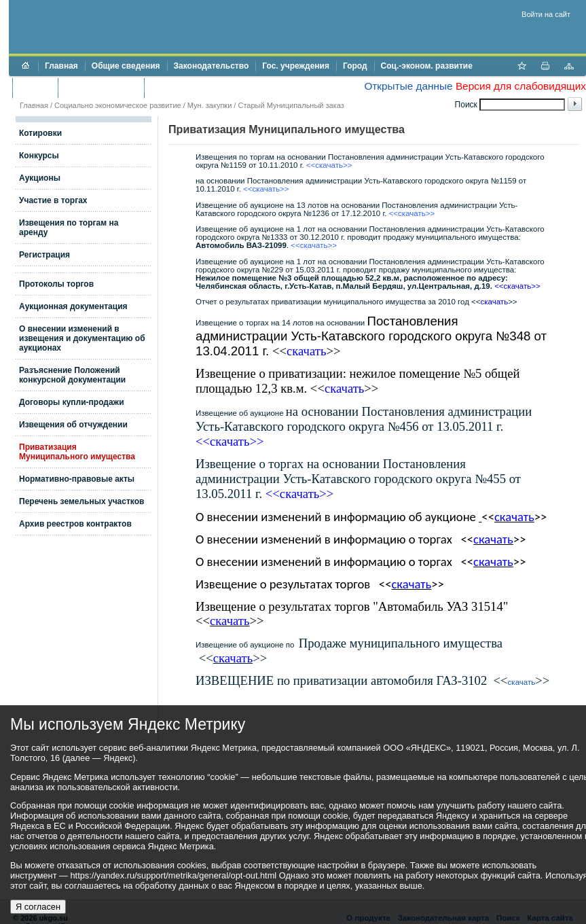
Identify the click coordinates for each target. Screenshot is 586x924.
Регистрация (44, 255)
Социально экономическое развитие (118, 105)
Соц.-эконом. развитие (427, 66)
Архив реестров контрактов (75, 524)
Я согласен (38, 907)
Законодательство (212, 66)
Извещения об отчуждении (73, 425)
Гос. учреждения (296, 66)
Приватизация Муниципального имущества (77, 452)
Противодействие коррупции (209, 88)
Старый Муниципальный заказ (291, 105)
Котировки (40, 133)
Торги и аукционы (101, 88)
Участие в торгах (53, 200)
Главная (61, 66)
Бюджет (35, 88)
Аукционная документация (73, 306)
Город (355, 66)
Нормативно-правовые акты (77, 479)
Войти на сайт (546, 14)
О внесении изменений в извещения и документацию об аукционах (82, 338)
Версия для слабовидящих (521, 86)
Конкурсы (39, 156)
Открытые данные (408, 86)
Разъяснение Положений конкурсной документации (72, 375)
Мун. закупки (209, 105)
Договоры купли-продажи (72, 402)
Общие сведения (126, 66)
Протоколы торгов (56, 284)
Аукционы (40, 178)
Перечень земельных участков (81, 501)
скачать (522, 682)
